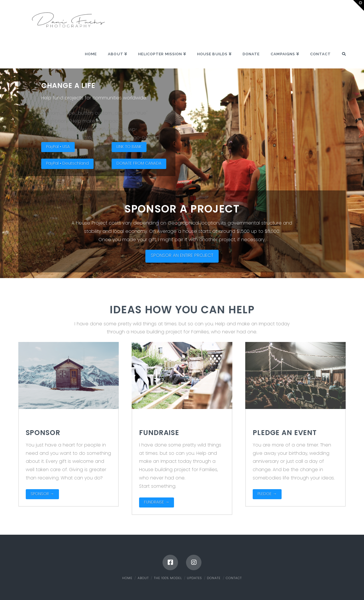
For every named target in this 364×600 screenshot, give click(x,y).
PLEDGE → (267, 494)
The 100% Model (168, 578)
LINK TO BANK (129, 147)
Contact (234, 578)
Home (127, 578)
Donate (214, 578)
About (143, 578)
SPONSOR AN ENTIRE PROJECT (182, 255)
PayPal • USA (58, 147)
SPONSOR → (42, 494)
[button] (359, 5)
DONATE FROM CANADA (139, 163)
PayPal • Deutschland (67, 163)
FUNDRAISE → (157, 502)
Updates (194, 578)
